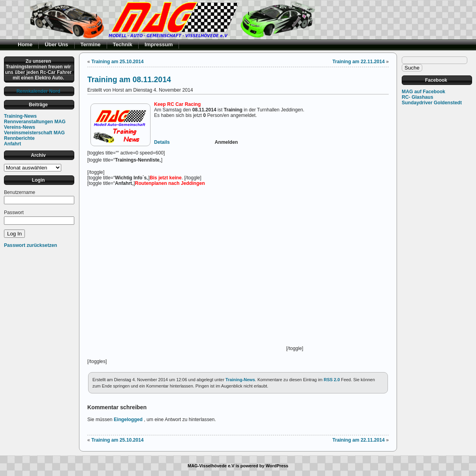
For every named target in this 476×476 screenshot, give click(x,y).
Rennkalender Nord (39, 91)
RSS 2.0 (332, 380)
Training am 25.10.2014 (117, 62)
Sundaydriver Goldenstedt (432, 103)
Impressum (159, 44)
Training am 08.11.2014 (129, 79)
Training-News (20, 116)
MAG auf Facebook (423, 92)
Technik (123, 44)
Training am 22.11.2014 (358, 62)
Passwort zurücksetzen (30, 245)
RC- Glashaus (418, 97)
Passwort (14, 213)
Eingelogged (128, 420)
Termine (91, 44)
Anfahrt (12, 144)
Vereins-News (20, 127)
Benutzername (20, 192)
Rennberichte (19, 138)
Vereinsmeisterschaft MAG (34, 133)
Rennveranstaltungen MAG (35, 122)
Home (25, 44)
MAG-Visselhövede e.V (211, 466)
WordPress (277, 466)
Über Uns (56, 44)
